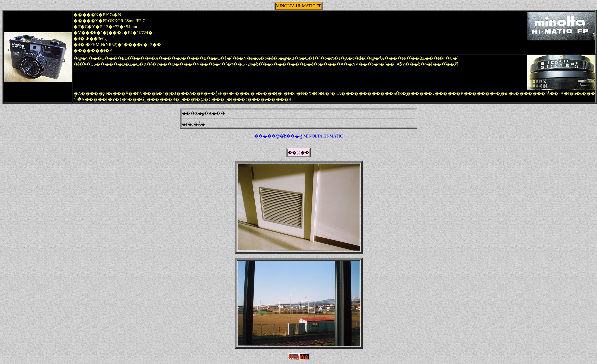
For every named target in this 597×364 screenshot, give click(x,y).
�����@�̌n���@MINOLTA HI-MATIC (299, 136)
